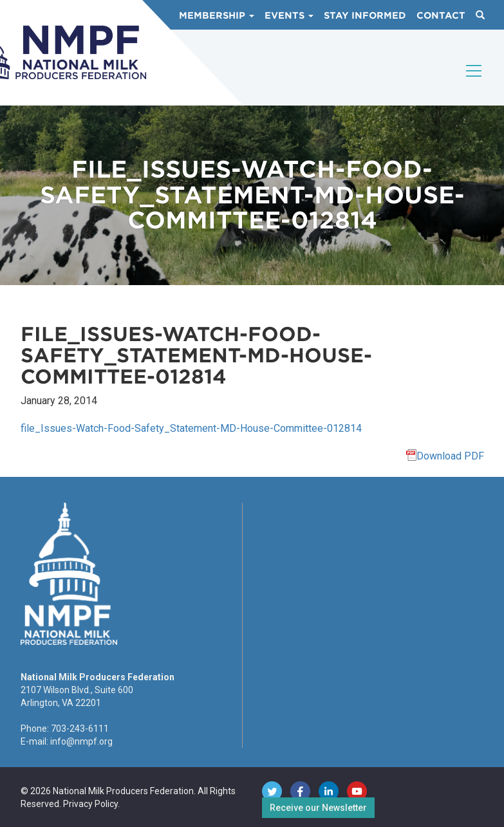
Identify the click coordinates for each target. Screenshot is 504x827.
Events (289, 15)
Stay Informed (365, 15)
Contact (441, 15)
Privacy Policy (90, 804)
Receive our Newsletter (318, 808)
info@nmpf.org (81, 741)
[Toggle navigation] (474, 82)
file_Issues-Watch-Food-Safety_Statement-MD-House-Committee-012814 (191, 428)
